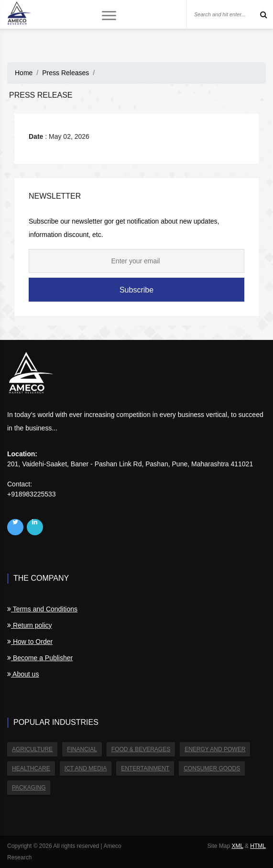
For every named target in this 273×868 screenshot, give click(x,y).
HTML (258, 846)
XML (237, 846)
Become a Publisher (40, 658)
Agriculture (32, 749)
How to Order (30, 642)
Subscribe (136, 290)
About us (23, 674)
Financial (82, 749)
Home (24, 73)
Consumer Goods (212, 768)
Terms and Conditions (42, 609)
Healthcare (31, 768)
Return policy (30, 625)
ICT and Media (86, 768)
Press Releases (66, 73)
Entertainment (145, 768)
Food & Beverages (141, 749)
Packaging (29, 788)
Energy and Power (215, 749)
